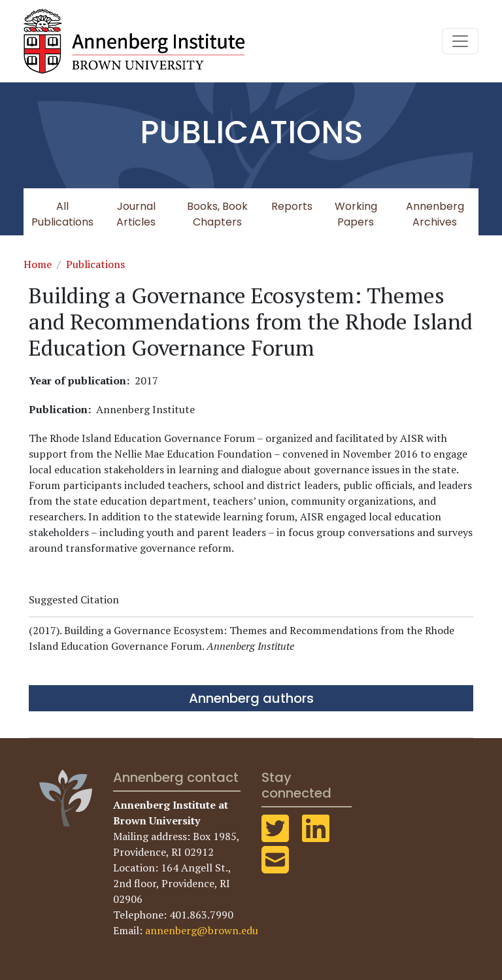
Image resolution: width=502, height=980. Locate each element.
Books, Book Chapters (217, 214)
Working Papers (356, 214)
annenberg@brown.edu (202, 930)
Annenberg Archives (435, 214)
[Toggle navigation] (460, 41)
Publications (95, 264)
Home (38, 264)
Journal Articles (136, 214)
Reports (292, 206)
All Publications (62, 214)
